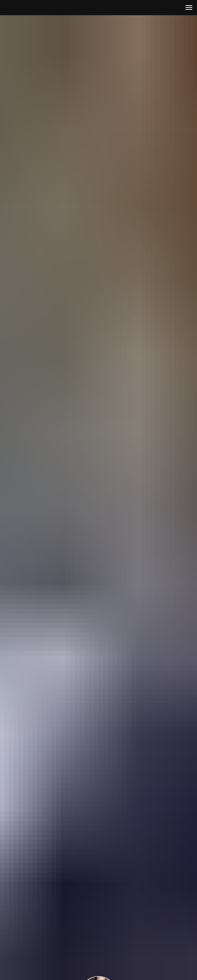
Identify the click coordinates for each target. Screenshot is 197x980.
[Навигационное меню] (189, 8)
